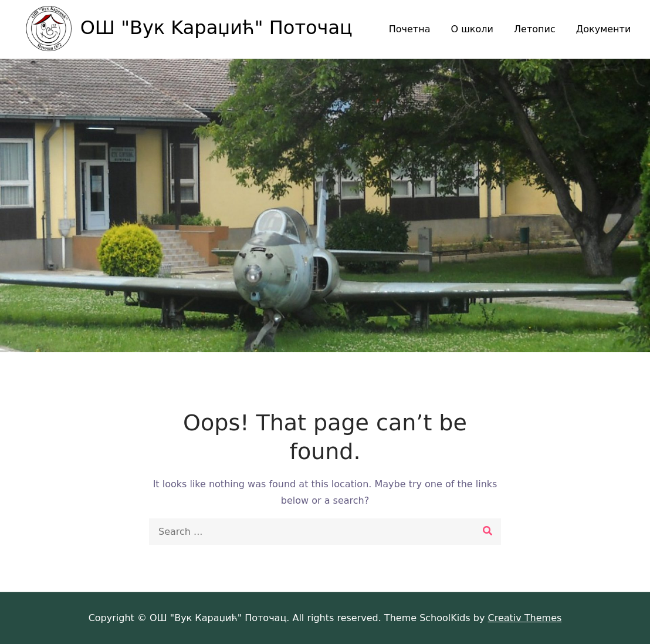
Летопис (535, 29)
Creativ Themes (524, 618)
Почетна (410, 29)
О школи (472, 29)
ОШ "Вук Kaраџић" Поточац (216, 28)
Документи (604, 29)
